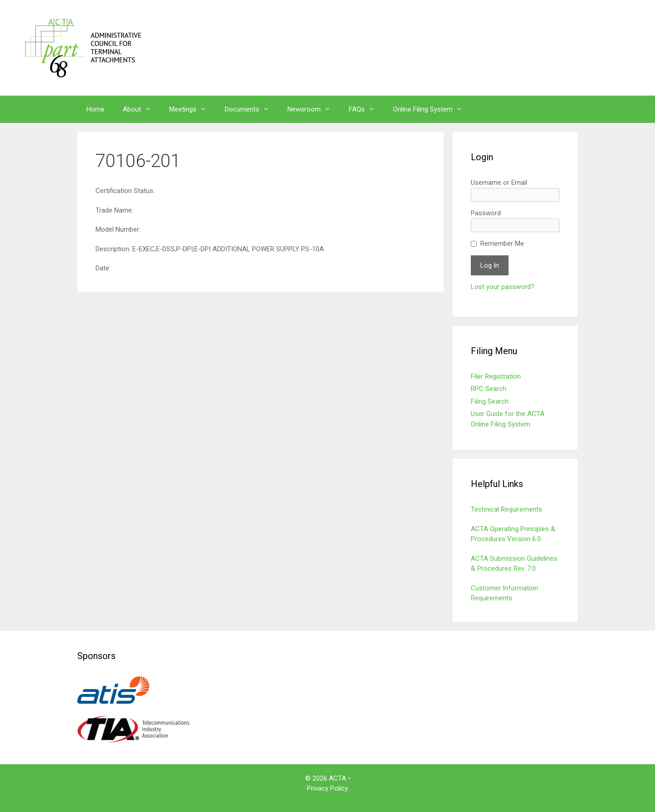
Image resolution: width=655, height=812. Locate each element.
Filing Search (490, 401)
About (141, 109)
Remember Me (502, 244)
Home (96, 109)
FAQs (366, 109)
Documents (252, 109)
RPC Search (489, 389)
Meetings (192, 109)
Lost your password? (503, 287)
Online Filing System (432, 109)
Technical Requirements (506, 509)
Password (486, 213)
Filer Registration (496, 376)
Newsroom (314, 109)
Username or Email (499, 183)
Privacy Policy (327, 788)
